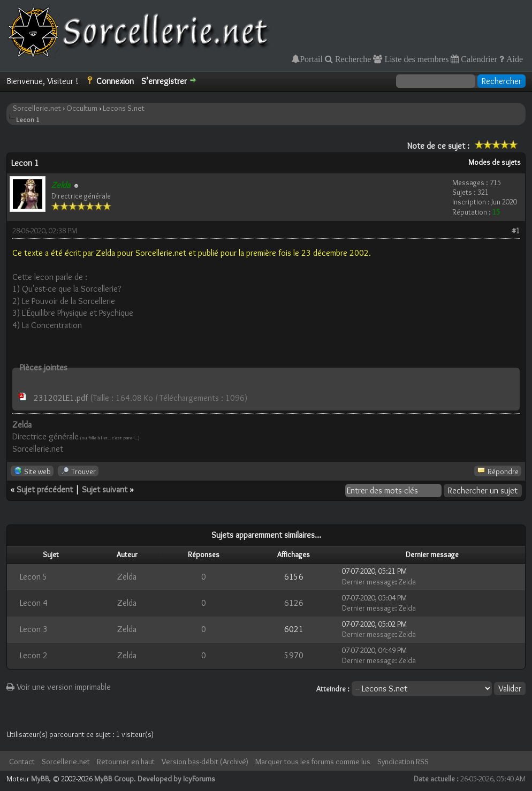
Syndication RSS (403, 762)
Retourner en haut (126, 762)
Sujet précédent (45, 489)
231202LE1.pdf (61, 398)
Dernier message (368, 582)
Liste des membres (415, 59)
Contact (22, 762)
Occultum (82, 108)
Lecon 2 (34, 655)
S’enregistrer (164, 81)
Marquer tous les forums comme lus (313, 762)
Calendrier (478, 59)
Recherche (352, 59)
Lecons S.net (124, 108)
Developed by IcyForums (176, 779)
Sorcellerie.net (37, 108)
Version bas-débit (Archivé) (205, 762)
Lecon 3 (34, 629)
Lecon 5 (34, 577)
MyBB (40, 779)
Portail (311, 59)
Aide (514, 59)
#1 (516, 231)
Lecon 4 (34, 603)
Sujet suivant (105, 489)
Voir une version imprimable (59, 687)
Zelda (127, 577)
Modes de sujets (495, 162)
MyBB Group (114, 779)
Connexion (115, 81)
